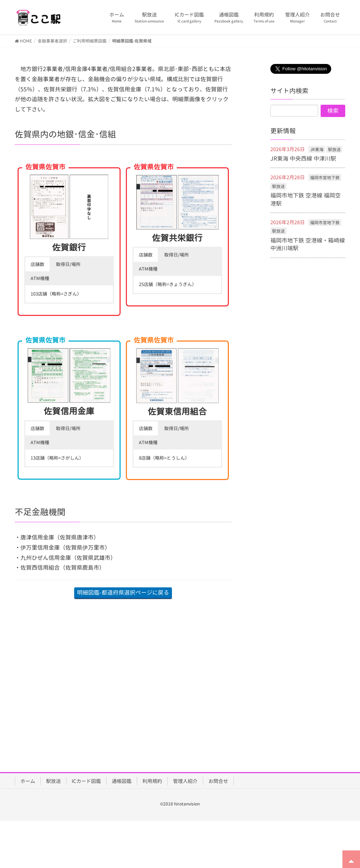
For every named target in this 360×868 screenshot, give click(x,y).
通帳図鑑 (122, 781)
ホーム (28, 781)
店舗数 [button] (37, 264)
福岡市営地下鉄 (325, 178)
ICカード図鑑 (86, 781)
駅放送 (334, 150)
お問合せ (218, 781)
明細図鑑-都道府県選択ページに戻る (123, 592)
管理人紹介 (185, 781)
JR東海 (317, 150)
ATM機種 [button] (40, 278)
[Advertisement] (123, 675)
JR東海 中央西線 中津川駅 (303, 158)
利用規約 (152, 781)
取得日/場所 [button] (68, 264)
